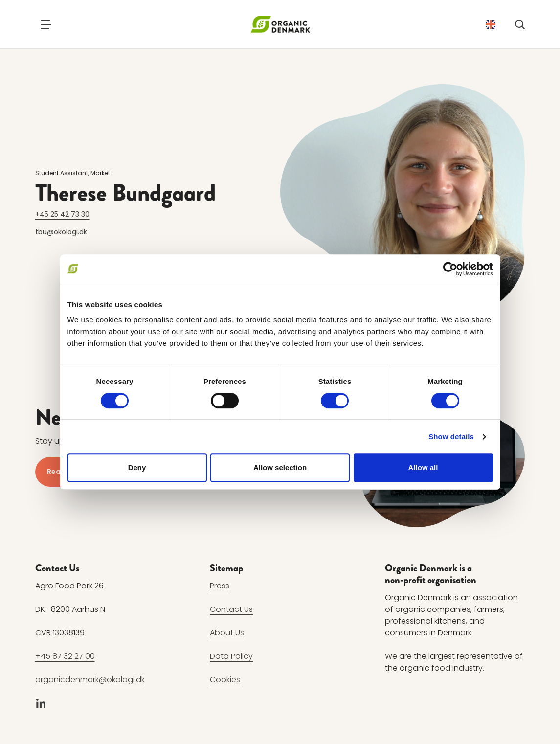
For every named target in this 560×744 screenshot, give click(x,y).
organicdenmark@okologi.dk (90, 680)
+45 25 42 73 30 (62, 214)
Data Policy (231, 656)
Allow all (423, 467)
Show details (451, 437)
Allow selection (280, 467)
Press (220, 586)
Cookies (225, 680)
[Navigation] (46, 24)
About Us (227, 633)
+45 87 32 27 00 (65, 656)
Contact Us (231, 609)
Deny (137, 467)
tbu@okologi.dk (61, 232)
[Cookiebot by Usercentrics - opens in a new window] (450, 269)
